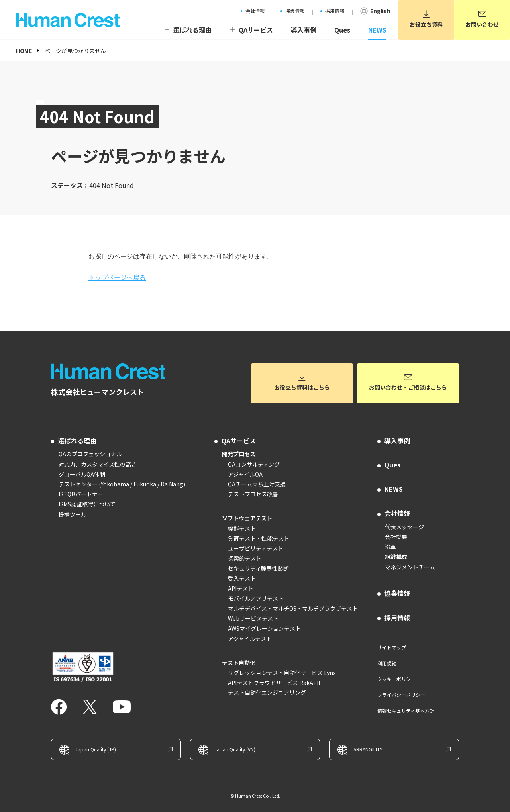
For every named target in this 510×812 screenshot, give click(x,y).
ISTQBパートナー (81, 494)
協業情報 (397, 593)
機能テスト (242, 528)
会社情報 (397, 513)
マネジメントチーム (410, 567)
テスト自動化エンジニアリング (267, 692)
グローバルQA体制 (82, 474)
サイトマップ (392, 647)
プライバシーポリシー (401, 695)
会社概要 (396, 537)
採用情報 (397, 618)
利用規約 (387, 663)
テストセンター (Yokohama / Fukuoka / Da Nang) (122, 484)
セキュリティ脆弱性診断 (258, 568)
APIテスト (241, 588)
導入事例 (397, 441)
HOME (24, 51)
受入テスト (242, 578)
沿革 (390, 547)
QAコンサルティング (254, 464)
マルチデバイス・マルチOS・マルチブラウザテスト (293, 608)
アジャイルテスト (250, 639)
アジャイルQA (245, 474)
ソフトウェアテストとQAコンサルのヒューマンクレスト (111, 371)
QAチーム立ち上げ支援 (257, 484)
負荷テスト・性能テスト (259, 538)
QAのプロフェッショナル (90, 454)
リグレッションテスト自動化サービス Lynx (282, 673)
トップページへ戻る (117, 278)
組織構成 (396, 557)
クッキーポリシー (396, 679)
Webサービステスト (253, 618)
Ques (392, 465)
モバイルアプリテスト (256, 598)
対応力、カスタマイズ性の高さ (98, 464)
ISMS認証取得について (87, 504)
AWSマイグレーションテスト (264, 628)
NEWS (394, 489)
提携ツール (73, 514)
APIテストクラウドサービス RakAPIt (274, 683)
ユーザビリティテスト (256, 548)
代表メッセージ (404, 527)
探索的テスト (245, 558)
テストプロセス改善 (253, 494)
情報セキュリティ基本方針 (406, 711)
